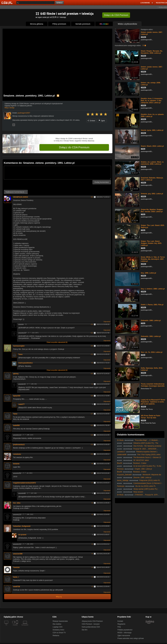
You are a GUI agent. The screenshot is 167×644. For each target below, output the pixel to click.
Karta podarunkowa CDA (91, 627)
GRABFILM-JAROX (21, 197)
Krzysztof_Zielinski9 (124, 475)
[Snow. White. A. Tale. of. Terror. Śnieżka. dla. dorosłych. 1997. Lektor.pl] (127, 263)
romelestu (17, 454)
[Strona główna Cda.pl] (7, 3)
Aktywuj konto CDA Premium (92, 621)
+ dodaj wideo (162, 7)
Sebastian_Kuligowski (23, 526)
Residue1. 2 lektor (140, 463)
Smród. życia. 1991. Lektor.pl (152, 130)
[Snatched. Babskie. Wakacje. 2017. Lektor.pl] (127, 184)
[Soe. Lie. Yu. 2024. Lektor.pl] (127, 358)
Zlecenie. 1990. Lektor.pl (142, 478)
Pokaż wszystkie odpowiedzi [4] (57, 342)
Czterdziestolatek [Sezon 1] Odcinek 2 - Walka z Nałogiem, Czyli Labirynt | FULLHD (140, 484)
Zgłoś (102, 121)
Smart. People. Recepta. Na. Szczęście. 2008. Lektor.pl (152, 52)
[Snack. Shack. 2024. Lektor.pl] (127, 152)
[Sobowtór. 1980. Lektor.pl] (127, 326)
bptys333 (17, 396)
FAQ (119, 627)
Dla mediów (57, 624)
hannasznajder (19, 346)
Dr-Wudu (120, 440)
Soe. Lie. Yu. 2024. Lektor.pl (152, 352)
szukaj (60, 3)
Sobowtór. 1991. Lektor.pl (151, 336)
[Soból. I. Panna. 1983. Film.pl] (127, 311)
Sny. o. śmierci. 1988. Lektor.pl (153, 289)
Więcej (59, 597)
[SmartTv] (17, 627)
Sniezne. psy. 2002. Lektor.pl (152, 194)
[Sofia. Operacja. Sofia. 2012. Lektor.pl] (127, 374)
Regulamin (121, 624)
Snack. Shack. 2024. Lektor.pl (152, 146)
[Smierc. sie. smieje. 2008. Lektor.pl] (127, 89)
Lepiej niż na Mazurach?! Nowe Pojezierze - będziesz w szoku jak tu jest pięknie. (153, 402)
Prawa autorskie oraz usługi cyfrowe (131, 638)
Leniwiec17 (121, 452)
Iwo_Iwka (17, 503)
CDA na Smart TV (59, 633)
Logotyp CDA (58, 627)
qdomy (16, 374)
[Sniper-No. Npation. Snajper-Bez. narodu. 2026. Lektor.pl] (127, 215)
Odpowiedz (107, 322)
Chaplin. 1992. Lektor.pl (143, 469)
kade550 (16, 425)
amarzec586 (19, 554)
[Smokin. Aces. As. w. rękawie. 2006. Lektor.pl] (127, 120)
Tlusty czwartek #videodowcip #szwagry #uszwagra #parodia (153, 385)
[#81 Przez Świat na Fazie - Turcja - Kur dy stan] (127, 422)
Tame (20, 354)
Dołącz (116, 15)
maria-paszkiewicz (26, 363)
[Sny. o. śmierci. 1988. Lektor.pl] (127, 295)
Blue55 (120, 463)
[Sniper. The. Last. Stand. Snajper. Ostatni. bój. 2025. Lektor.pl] (127, 247)
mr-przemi (22, 535)
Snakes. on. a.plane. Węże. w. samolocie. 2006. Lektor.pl (152, 163)
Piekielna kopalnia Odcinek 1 (147, 452)
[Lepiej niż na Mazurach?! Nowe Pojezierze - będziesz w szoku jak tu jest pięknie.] (127, 406)
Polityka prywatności (125, 630)
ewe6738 (16, 587)
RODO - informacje (124, 633)
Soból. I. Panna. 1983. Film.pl (152, 305)
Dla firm (85, 630)
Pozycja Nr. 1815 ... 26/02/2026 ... (146, 449)
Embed (91, 121)
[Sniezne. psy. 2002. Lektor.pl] (127, 200)
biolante (17, 464)
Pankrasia (121, 486)
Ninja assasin (138, 492)
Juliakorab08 (122, 455)
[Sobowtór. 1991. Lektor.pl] (127, 342)
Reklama (56, 636)
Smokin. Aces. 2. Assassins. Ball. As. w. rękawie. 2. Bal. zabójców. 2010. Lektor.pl (152, 101)
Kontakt (120, 621)
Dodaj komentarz (102, 182)
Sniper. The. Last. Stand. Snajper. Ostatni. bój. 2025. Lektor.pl (151, 243)
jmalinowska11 (20, 445)
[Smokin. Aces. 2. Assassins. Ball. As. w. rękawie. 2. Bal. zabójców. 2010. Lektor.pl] (127, 104)
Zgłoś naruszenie (124, 636)
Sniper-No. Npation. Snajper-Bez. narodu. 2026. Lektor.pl (152, 211)
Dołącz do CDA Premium (74, 147)
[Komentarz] (57, 173)
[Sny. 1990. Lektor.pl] (127, 279)
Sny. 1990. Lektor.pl (148, 273)
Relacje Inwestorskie (60, 621)
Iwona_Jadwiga (123, 480)
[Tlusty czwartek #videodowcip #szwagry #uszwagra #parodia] (127, 390)
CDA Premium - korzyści (91, 624)
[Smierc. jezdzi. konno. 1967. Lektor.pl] (127, 35)
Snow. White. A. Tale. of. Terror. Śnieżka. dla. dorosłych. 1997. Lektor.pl (153, 259)
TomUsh (17, 567)
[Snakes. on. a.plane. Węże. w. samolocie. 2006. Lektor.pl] (127, 168)
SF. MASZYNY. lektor (141, 460)
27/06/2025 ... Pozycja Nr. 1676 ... (147, 495)
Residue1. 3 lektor (140, 472)
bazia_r (17, 577)
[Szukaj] (35, 3)
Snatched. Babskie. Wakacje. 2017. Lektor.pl (152, 179)
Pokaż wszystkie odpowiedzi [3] (57, 370)
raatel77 (21, 404)
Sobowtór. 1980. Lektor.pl (151, 320)
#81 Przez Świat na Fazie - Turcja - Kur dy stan (151, 417)
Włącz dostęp (9, 108)
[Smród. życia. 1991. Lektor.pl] (127, 136)
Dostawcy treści (58, 630)
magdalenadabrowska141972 (24, 483)
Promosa (120, 469)
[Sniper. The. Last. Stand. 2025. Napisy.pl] (127, 231)
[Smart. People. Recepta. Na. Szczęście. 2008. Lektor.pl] (127, 57)
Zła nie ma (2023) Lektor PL (146, 486)
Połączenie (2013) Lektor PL (150, 480)
